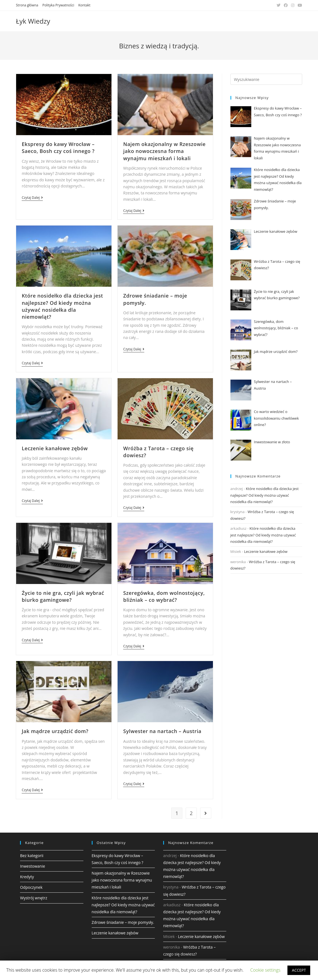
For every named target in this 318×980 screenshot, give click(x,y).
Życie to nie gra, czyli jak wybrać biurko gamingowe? (63, 596)
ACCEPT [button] (299, 970)
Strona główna (27, 5)
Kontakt (84, 5)
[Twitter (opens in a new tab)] (279, 5)
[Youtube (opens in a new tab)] (299, 5)
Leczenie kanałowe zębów (55, 448)
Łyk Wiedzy (33, 21)
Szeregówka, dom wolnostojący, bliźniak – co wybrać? (164, 596)
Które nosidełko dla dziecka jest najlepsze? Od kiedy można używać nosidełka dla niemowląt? (62, 306)
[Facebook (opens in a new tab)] (286, 5)
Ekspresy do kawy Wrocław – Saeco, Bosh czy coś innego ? (58, 148)
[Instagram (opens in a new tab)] (293, 5)
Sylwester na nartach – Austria (162, 731)
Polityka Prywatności (58, 5)
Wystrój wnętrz (34, 898)
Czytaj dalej (32, 198)
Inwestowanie (33, 866)
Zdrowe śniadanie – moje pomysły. (123, 922)
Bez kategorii (32, 856)
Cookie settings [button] (265, 970)
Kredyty (27, 877)
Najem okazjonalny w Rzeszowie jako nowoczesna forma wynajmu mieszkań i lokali (164, 151)
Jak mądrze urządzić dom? (55, 731)
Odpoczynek (31, 887)
